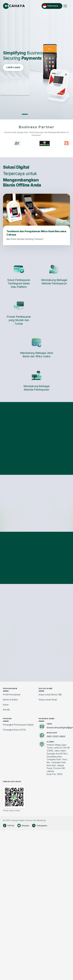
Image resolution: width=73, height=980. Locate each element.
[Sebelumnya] (6, 440)
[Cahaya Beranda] (14, 6)
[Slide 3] (40, 114)
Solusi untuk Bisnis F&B (50, 785)
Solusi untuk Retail (48, 791)
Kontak (6, 801)
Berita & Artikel (10, 791)
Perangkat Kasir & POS (14, 821)
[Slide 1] (25, 114)
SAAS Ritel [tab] (49, 490)
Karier (6, 795)
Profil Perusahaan (12, 785)
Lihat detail (14, 461)
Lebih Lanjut (13, 67)
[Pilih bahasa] (52, 6)
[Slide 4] (48, 114)
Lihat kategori (37, 458)
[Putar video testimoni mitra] (36, 215)
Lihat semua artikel (36, 669)
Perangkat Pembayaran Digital (18, 816)
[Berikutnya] (67, 440)
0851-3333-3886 (56, 827)
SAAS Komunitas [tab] (24, 490)
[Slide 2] (33, 114)
